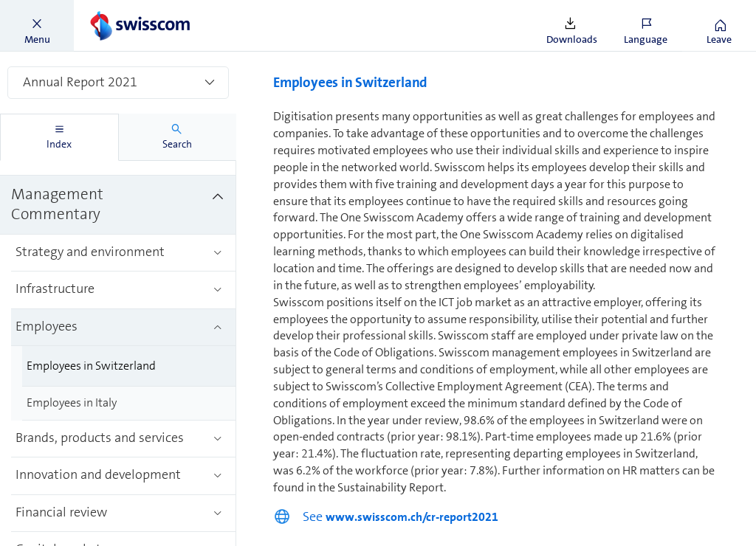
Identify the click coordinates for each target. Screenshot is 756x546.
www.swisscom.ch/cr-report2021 (412, 517)
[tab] (59, 137)
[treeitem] (118, 205)
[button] (37, 26)
